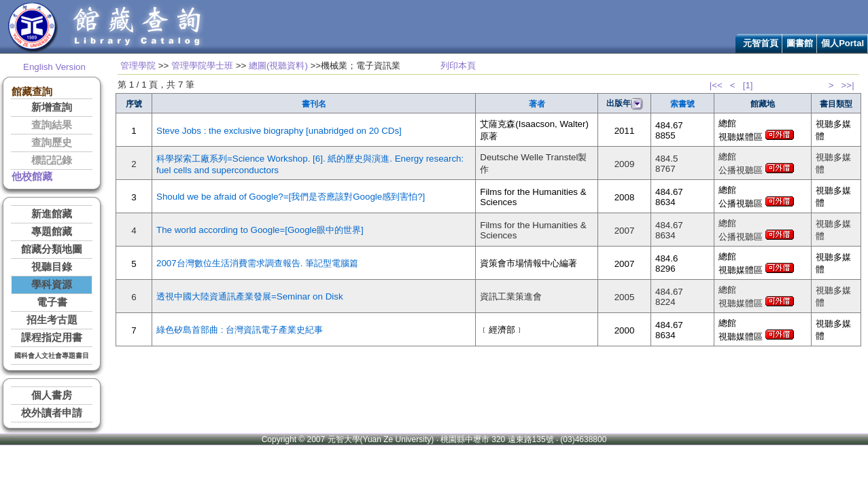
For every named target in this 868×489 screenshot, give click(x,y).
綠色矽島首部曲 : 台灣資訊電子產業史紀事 (240, 330)
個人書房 (52, 395)
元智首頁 (761, 43)
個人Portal (843, 43)
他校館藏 (32, 177)
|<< (716, 85)
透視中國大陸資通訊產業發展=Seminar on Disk (250, 296)
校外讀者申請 (52, 413)
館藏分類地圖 (52, 249)
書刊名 (314, 104)
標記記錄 (52, 160)
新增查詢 (52, 107)
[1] (748, 85)
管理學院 (138, 66)
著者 (537, 104)
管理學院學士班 (202, 66)
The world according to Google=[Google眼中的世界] (260, 230)
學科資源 (52, 285)
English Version (54, 67)
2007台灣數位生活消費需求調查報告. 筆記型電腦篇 (257, 263)
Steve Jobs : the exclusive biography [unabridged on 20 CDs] (279, 131)
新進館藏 (52, 214)
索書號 (682, 104)
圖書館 (800, 43)
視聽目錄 (52, 267)
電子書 (52, 302)
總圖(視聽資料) (278, 66)
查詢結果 (52, 125)
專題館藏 (52, 232)
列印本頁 (458, 66)
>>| (848, 85)
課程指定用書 (52, 338)
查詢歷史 (52, 143)
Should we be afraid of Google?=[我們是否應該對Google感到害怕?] (291, 197)
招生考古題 (52, 320)
